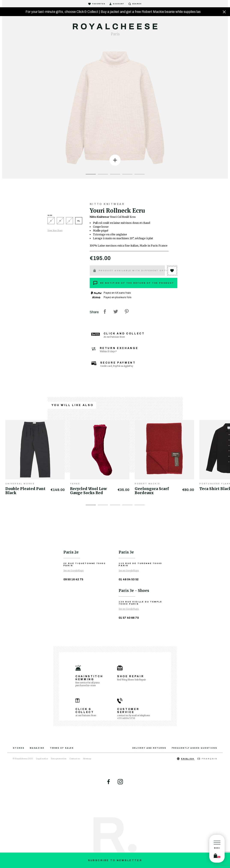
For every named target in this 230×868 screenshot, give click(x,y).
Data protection (59, 759)
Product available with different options (129, 271)
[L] (71, 222)
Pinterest (127, 311)
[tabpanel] (115, 108)
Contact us (75, 759)
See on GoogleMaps (74, 571)
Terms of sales (62, 748)
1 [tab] (91, 174)
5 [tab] (140, 174)
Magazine (37, 748)
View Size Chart (55, 230)
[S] (52, 222)
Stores (19, 748)
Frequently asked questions (194, 748)
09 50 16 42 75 (73, 579)
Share (105, 311)
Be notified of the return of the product (134, 283)
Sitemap (87, 759)
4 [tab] (127, 174)
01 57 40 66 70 (129, 618)
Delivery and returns (149, 748)
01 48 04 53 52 (129, 579)
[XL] (79, 222)
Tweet (116, 311)
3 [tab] (115, 174)
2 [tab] (103, 174)
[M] (61, 222)
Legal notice (42, 759)
